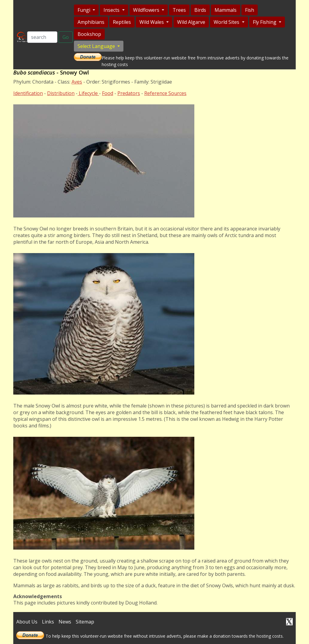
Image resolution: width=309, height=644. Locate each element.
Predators (129, 93)
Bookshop (89, 34)
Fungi (84, 10)
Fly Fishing (265, 22)
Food (108, 93)
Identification (28, 93)
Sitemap (85, 622)
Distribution (61, 93)
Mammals (226, 10)
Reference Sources (165, 93)
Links (48, 622)
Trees (179, 10)
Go (66, 37)
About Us (27, 622)
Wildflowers (147, 10)
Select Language (97, 46)
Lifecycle (88, 93)
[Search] (42, 37)
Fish (250, 10)
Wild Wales (152, 22)
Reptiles (122, 22)
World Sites (227, 22)
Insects (112, 10)
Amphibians (91, 22)
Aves (77, 82)
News (65, 622)
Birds (200, 10)
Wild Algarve (191, 22)
